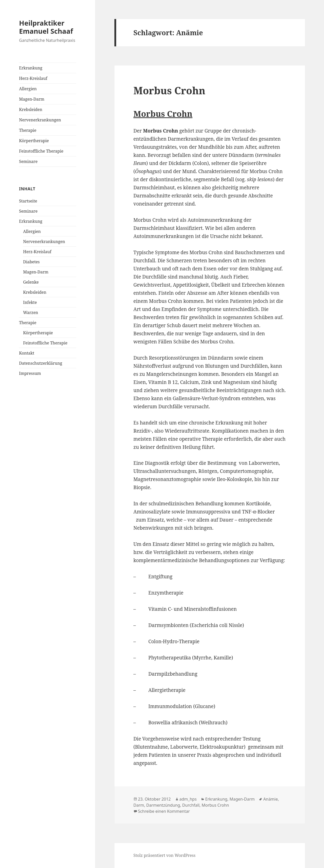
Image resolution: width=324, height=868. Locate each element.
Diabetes (31, 262)
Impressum (30, 373)
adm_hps (188, 799)
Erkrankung (31, 68)
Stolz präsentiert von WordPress (164, 855)
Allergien (28, 89)
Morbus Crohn (169, 90)
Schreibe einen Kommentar (164, 811)
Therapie (28, 130)
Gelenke (31, 282)
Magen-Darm (32, 99)
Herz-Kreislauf (33, 78)
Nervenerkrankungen (40, 120)
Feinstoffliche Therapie (41, 151)
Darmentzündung (163, 805)
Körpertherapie (34, 141)
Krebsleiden (31, 109)
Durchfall (191, 805)
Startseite (28, 201)
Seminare (28, 161)
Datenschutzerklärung (40, 363)
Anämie (270, 799)
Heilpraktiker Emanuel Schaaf (46, 27)
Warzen (31, 312)
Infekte (30, 302)
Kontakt (27, 353)
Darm (139, 805)
